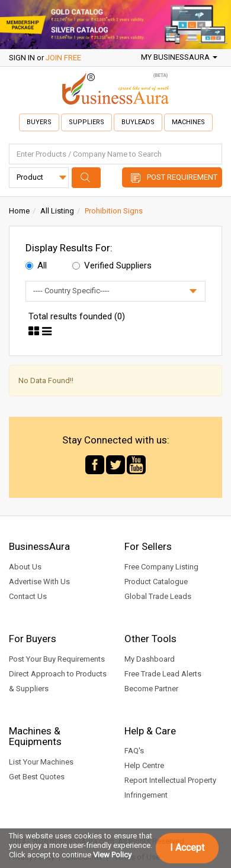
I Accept (187, 848)
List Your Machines (41, 762)
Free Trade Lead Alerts (163, 674)
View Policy (112, 855)
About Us (25, 567)
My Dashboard (150, 659)
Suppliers (86, 122)
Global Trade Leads (158, 596)
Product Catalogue (156, 582)
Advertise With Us (39, 582)
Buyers (39, 122)
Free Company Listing (161, 567)
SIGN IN (22, 58)
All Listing (57, 211)
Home (19, 211)
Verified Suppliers (112, 265)
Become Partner (151, 689)
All (36, 265)
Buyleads (138, 122)
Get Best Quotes (37, 777)
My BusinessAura (179, 57)
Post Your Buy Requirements (57, 659)
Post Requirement (182, 177)
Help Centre (144, 765)
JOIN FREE (63, 58)
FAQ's (134, 751)
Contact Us (28, 596)
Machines (188, 122)
